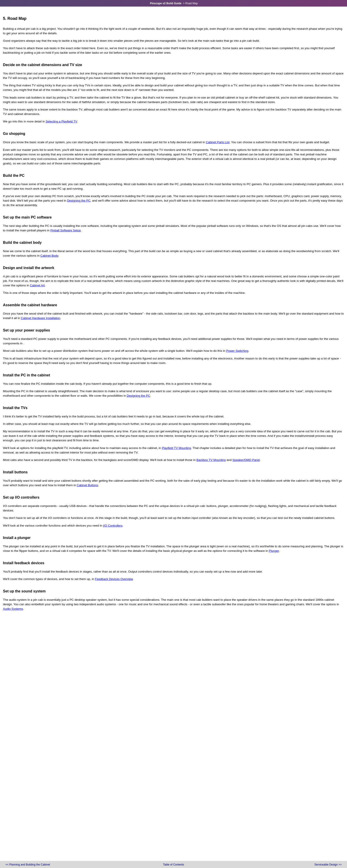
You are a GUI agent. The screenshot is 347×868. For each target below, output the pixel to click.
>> (328, 865)
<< (28, 865)
